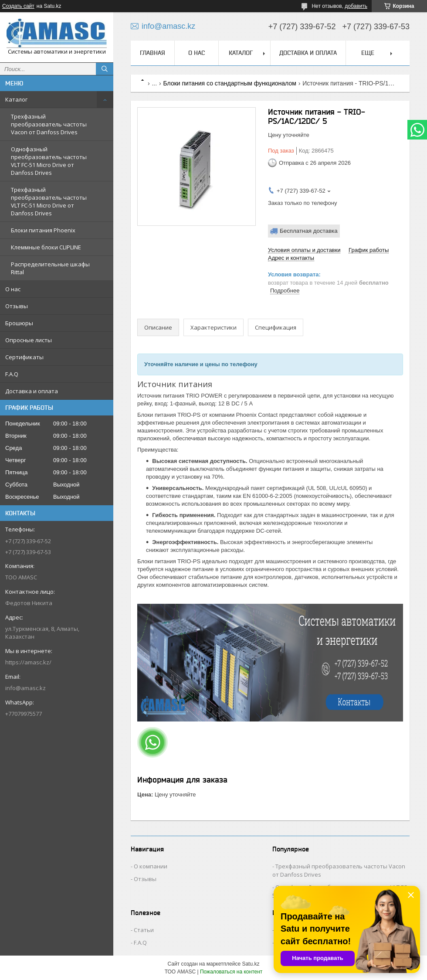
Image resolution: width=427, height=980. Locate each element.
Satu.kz (251, 964)
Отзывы (17, 306)
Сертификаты (24, 357)
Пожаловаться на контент (231, 972)
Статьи (144, 930)
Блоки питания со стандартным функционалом (230, 83)
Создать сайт (18, 6)
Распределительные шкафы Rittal (50, 268)
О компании (151, 866)
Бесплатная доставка (309, 231)
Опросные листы (29, 340)
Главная (152, 53)
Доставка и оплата (32, 391)
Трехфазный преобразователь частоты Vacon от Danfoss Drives (49, 124)
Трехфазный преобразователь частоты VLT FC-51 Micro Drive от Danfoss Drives (49, 201)
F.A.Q (12, 374)
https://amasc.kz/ (28, 662)
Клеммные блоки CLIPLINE (46, 247)
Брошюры (19, 323)
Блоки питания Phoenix (43, 230)
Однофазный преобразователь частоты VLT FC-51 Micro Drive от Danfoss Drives (49, 161)
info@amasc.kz (25, 688)
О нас (13, 289)
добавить (356, 6)
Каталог (16, 99)
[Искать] (105, 69)
